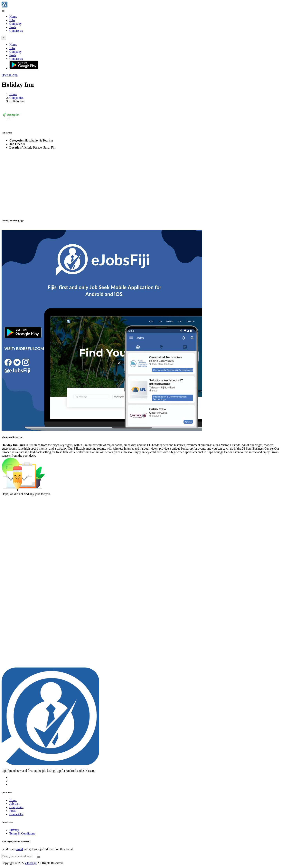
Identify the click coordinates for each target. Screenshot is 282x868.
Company (15, 24)
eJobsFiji (31, 863)
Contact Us (16, 814)
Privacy (14, 830)
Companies (16, 98)
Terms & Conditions (22, 833)
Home (13, 17)
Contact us (16, 31)
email (19, 849)
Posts (13, 27)
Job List (14, 804)
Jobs (12, 20)
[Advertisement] (119, 180)
